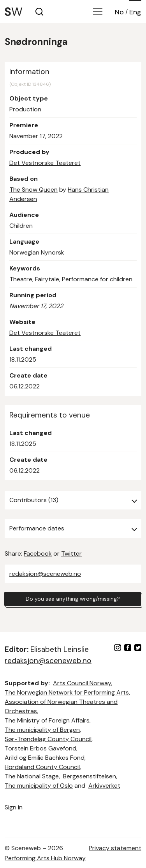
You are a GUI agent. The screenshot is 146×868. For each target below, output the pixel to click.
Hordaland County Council (42, 767)
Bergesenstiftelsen (90, 776)
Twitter (71, 554)
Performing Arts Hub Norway (45, 858)
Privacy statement (115, 848)
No (119, 12)
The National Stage (32, 776)
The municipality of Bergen (42, 730)
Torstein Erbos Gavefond (40, 748)
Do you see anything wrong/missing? (73, 599)
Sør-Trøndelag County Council (48, 739)
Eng (135, 12)
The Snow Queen (33, 190)
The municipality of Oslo (39, 786)
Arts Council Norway (82, 683)
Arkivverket (104, 786)
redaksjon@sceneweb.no (45, 574)
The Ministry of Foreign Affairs (47, 720)
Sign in (14, 807)
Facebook (38, 554)
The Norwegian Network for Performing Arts (67, 692)
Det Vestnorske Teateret (45, 163)
